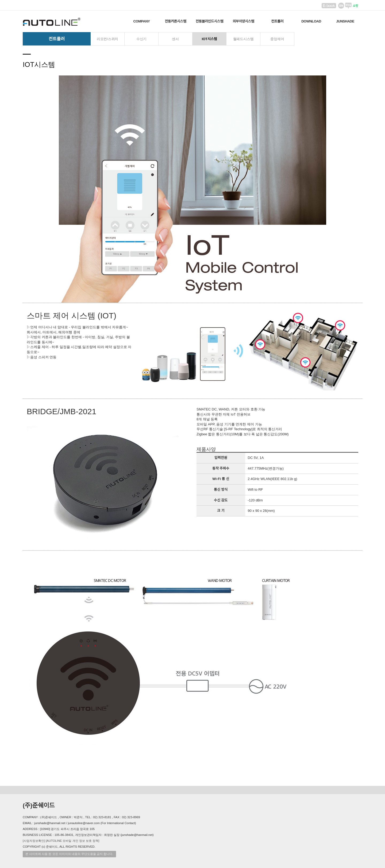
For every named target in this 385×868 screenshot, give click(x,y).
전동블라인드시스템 (209, 21)
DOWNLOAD (311, 21)
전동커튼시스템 (175, 21)
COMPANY (141, 21)
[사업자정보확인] (34, 841)
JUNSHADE (345, 21)
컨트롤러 (277, 21)
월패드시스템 (243, 39)
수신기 (141, 39)
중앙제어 (277, 39)
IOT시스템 (209, 39)
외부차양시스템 (243, 21)
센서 (175, 39)
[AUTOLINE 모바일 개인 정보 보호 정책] (72, 841)
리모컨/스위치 (107, 39)
